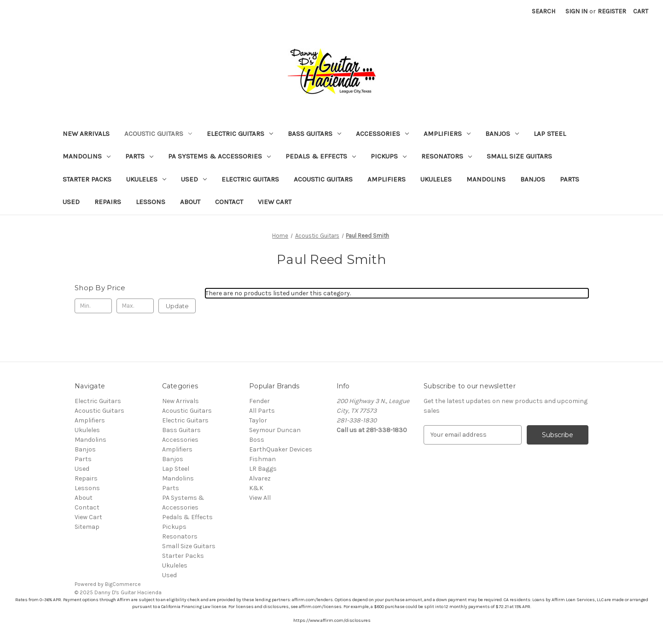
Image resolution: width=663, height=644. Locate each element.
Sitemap (87, 527)
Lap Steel (550, 134)
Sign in (576, 11)
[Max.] (135, 306)
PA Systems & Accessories (219, 156)
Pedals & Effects (321, 156)
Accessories (382, 134)
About (190, 202)
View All (260, 498)
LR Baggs (263, 469)
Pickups (389, 156)
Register (612, 11)
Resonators (447, 156)
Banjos (502, 134)
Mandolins (87, 156)
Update (177, 306)
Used (194, 179)
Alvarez (260, 478)
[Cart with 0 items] (641, 11)
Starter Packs (87, 179)
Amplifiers (447, 134)
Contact (229, 202)
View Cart (275, 202)
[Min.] (93, 306)
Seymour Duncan (275, 430)
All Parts (262, 411)
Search (544, 11)
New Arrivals (86, 134)
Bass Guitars (314, 134)
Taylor (258, 420)
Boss (257, 440)
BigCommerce (123, 584)
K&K (256, 488)
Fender (259, 401)
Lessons (151, 202)
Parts (139, 156)
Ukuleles (146, 179)
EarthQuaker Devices (281, 449)
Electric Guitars (240, 134)
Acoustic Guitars (158, 134)
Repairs (108, 202)
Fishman (262, 459)
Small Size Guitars (519, 156)
